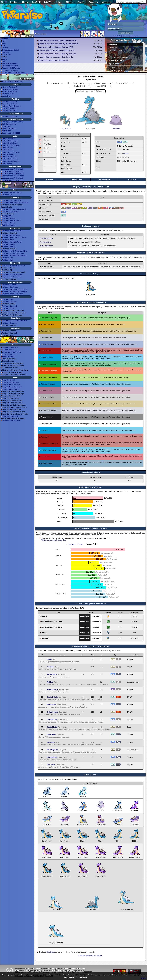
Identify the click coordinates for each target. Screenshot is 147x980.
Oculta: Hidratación (46, 246)
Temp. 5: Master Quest (10, 389)
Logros (5, 59)
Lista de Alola (7, 163)
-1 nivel (80, 544)
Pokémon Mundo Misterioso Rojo (14, 291)
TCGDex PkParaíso (9, 116)
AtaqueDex (93, 2)
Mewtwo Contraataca (10, 347)
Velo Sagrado (52, 750)
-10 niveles (71, 544)
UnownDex (6, 96)
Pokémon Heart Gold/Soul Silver (14, 237)
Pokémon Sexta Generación (12, 81)
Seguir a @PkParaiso (9, 27)
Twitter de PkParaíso (10, 63)
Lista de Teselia (8, 154)
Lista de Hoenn (8, 148)
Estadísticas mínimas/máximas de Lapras (90, 529)
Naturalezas (7, 131)
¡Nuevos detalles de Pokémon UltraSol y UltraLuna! (57, 54)
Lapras (126, 153)
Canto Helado (52, 697)
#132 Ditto (116, 128)
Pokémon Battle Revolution (12, 275)
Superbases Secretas (116, 70)
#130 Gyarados (65, 128)
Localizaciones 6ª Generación (13, 169)
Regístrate (117, 36)
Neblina (50, 682)
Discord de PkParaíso (10, 66)
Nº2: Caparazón (45, 242)
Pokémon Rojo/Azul (9, 306)
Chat (4, 43)
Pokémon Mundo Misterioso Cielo (14, 251)
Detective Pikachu (9, 225)
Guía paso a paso (115, 51)
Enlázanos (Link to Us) (10, 50)
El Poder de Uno (8, 350)
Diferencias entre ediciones (119, 57)
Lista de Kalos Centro (10, 157)
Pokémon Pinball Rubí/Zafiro (13, 294)
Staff (4, 45)
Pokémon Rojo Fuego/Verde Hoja (14, 289)
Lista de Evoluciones (10, 143)
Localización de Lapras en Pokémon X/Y (90, 604)
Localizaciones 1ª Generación (13, 180)
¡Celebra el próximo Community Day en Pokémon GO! (58, 44)
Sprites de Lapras (90, 775)
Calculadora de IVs (9, 124)
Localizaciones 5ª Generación (13, 171)
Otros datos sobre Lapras (90, 472)
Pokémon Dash (8, 260)
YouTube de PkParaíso (11, 70)
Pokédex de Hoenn (116, 54)
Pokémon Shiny (8, 94)
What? (144, 978)
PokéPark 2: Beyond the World (13, 266)
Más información (70, 977)
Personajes (113, 67)
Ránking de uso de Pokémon (13, 122)
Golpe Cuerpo (53, 712)
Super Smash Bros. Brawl (12, 277)
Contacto (5, 52)
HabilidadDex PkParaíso (11, 106)
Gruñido (50, 667)
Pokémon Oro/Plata (9, 302)
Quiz (58, 2)
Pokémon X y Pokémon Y (12, 200)
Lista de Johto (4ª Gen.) (11, 152)
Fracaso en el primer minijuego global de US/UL (56, 47)
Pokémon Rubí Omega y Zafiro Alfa (15, 203)
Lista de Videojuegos (10, 141)
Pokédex (81, 2)
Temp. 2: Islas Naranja (10, 382)
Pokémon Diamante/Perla (12, 242)
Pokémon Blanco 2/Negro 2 (12, 231)
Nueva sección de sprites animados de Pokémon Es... (58, 40)
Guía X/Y (47, 2)
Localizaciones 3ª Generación (13, 176)
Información (113, 47)
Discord (25, 2)
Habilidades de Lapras (91, 226)
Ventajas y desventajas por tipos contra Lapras (90, 187)
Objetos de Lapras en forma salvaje (90, 253)
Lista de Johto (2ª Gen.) (11, 145)
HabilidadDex (106, 2)
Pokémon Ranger (9, 244)
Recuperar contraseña (130, 36)
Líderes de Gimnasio (116, 60)
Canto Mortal (52, 727)
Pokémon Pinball (8, 308)
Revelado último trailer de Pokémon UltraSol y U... (57, 50)
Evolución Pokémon (9, 91)
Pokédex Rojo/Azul (9, 111)
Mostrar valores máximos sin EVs (53, 540)
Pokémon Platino (8, 240)
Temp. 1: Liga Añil (9, 380)
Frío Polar (51, 765)
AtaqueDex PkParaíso (10, 104)
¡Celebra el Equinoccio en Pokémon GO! (53, 60)
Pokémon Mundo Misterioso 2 (13, 253)
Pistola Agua (52, 674)
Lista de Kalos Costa (10, 159)
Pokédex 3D (7, 216)
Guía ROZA (37, 2)
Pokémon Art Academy (10, 212)
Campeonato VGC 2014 (11, 133)
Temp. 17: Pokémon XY (11, 416)
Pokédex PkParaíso (9, 102)
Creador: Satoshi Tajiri (10, 89)
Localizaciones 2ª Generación (13, 178)
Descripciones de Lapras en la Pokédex (91, 302)
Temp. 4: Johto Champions (12, 387)
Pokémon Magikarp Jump (12, 192)
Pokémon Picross (9, 223)
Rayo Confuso (53, 689)
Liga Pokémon (114, 64)
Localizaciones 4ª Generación (13, 173)
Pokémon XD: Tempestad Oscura (14, 321)
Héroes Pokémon (9, 356)
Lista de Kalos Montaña (11, 161)
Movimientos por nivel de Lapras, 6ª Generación (90, 646)
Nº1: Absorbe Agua (46, 238)
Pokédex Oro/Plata (9, 108)
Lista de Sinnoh (8, 150)
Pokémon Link (7, 258)
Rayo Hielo (51, 735)
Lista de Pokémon (9, 139)
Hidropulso (51, 704)
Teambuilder (7, 126)
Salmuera (51, 742)
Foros (4, 41)
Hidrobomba (52, 757)
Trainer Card (7, 54)
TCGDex (69, 2)
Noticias (13, 2)
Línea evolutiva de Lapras (91, 274)
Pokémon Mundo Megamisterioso (14, 209)
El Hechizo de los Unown (11, 352)
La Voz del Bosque (9, 354)
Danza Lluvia (52, 720)
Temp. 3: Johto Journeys (11, 385)
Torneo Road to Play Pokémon (13, 73)
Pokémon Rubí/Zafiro (10, 287)
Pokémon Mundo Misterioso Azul (14, 255)
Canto (49, 659)
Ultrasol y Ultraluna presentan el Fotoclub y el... (56, 57)
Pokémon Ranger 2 (9, 246)
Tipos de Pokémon (9, 128)
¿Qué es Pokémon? (9, 87)
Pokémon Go (7, 195)
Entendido (83, 977)
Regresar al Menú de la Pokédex (90, 956)
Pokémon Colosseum (10, 323)
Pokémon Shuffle (8, 218)
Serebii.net (51, 952)
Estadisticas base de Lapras (90, 487)
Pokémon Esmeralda (10, 285)
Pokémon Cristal (8, 299)
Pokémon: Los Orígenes (11, 421)
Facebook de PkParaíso (11, 68)
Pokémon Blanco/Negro (11, 235)
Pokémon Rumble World (11, 221)
